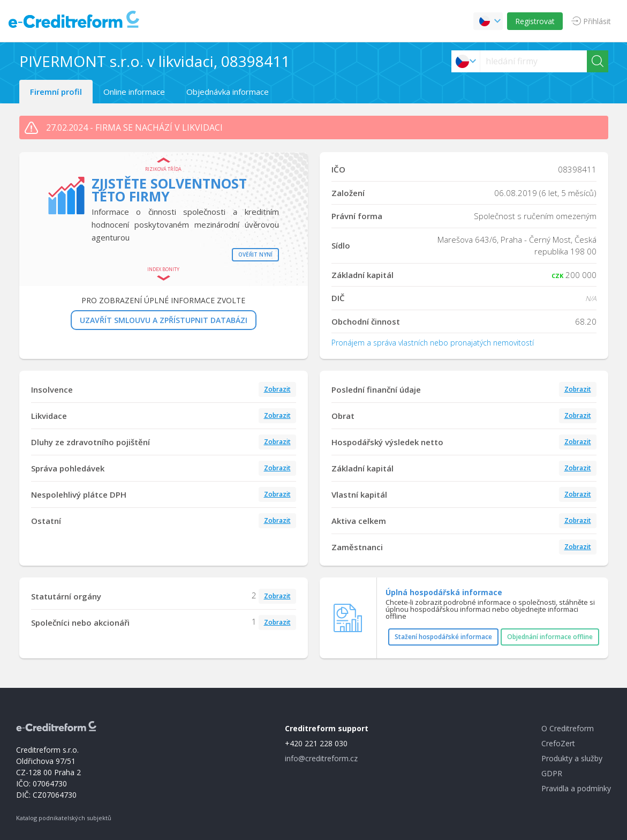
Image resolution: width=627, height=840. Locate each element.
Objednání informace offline (550, 637)
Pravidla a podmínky (576, 788)
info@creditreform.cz (321, 758)
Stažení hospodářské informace (443, 637)
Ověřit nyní (255, 254)
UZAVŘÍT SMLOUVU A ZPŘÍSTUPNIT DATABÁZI (164, 320)
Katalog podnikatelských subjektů (64, 818)
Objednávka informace (228, 92)
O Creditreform (568, 728)
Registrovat (535, 21)
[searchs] (534, 61)
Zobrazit (277, 389)
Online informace (134, 92)
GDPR (552, 773)
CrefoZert (558, 743)
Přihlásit (597, 21)
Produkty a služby (572, 758)
